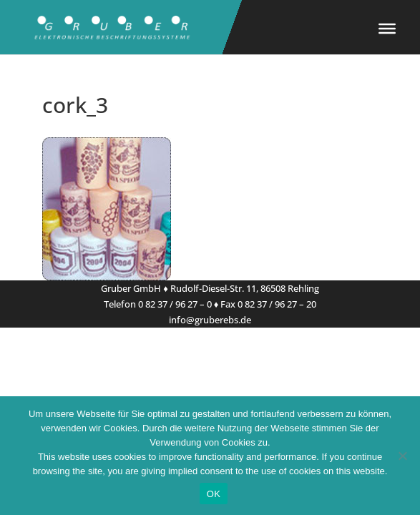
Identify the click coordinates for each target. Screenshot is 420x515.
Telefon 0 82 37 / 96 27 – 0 (158, 304)
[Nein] (402, 456)
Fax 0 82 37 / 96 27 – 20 (268, 304)
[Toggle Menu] (387, 29)
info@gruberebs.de (210, 320)
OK (214, 494)
